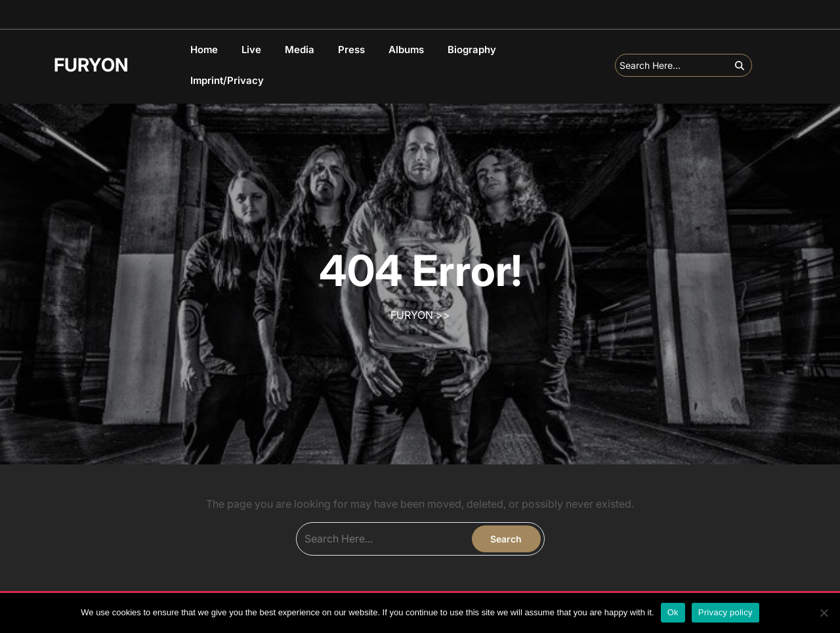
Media (300, 50)
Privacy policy (725, 612)
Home (204, 50)
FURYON (91, 65)
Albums (406, 50)
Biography (472, 50)
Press (351, 50)
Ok (673, 612)
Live (251, 50)
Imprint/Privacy (227, 80)
